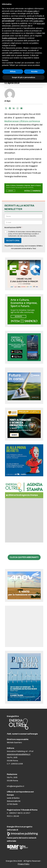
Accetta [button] (34, 71)
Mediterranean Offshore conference (22, 121)
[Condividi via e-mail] (21, 108)
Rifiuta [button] (13, 71)
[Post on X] (6, 108)
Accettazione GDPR (13, 228)
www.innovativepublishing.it (19, 754)
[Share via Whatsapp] (18, 108)
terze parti (41, 23)
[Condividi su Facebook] (10, 108)
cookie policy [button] (38, 21)
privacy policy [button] (33, 11)
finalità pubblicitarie (9, 38)
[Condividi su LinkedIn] (14, 108)
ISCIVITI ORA (13, 241)
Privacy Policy (23, 864)
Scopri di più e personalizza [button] (23, 77)
